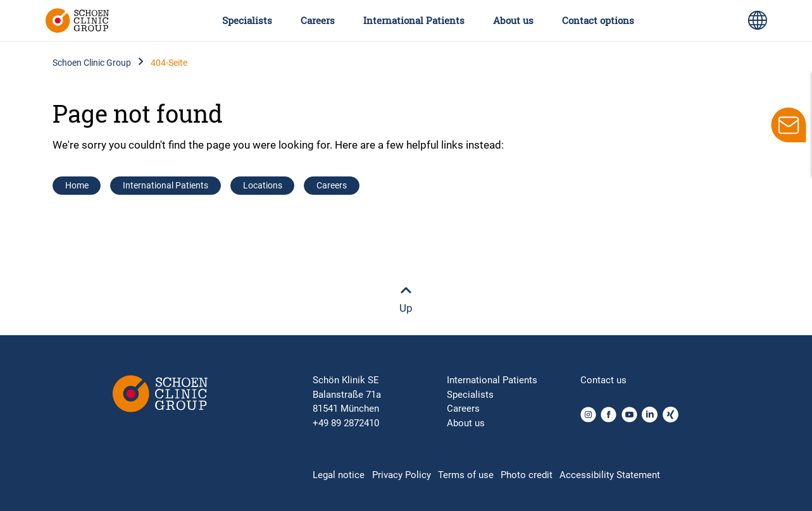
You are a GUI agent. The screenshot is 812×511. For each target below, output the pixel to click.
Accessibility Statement (610, 475)
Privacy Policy (402, 475)
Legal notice (339, 475)
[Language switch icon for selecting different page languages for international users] (758, 20)
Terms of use (466, 475)
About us (513, 20)
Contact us (603, 380)
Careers (318, 20)
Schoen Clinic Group (92, 63)
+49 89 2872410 (346, 423)
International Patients (414, 20)
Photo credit (527, 475)
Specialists (247, 20)
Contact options (598, 20)
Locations (263, 185)
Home (77, 185)
